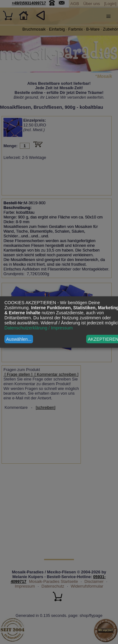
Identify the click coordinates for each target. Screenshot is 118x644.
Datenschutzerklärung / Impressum (39, 328)
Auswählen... (19, 339)
